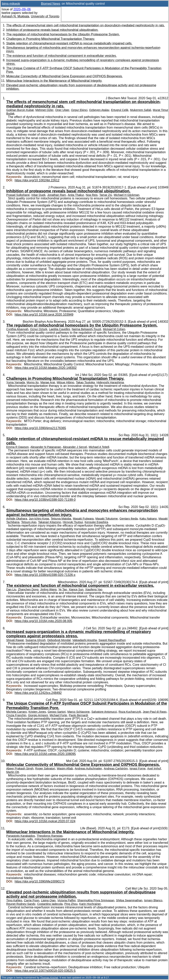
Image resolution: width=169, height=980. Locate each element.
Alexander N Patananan (46, 447)
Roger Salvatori (45, 768)
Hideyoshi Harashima (110, 382)
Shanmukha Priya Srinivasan (96, 900)
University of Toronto (45, 16)
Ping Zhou (71, 904)
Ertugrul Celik (120, 110)
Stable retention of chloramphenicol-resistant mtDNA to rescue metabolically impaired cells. (69, 43)
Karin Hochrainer (90, 904)
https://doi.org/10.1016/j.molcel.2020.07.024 (45, 821)
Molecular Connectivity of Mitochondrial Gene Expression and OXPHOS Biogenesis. (65, 76)
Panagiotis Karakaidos (21, 836)
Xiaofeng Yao (94, 589)
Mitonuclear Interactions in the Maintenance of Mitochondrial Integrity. (54, 81)
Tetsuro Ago (29, 522)
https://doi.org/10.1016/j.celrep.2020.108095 (45, 754)
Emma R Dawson (17, 447)
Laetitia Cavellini (59, 329)
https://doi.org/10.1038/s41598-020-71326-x (45, 575)
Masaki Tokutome (107, 519)
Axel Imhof (154, 768)
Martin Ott (13, 772)
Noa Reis (92, 195)
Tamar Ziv (106, 195)
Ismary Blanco (153, 900)
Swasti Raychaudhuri (112, 640)
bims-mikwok (11, 4)
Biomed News (51, 4)
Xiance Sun (76, 589)
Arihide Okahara (17, 519)
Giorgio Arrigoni (38, 715)
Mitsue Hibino (65, 382)
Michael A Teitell (99, 447)
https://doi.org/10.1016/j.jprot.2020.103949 (44, 315)
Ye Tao (63, 589)
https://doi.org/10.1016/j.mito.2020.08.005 (43, 621)
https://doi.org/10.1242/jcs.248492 (38, 693)
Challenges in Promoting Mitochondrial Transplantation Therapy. (51, 39)
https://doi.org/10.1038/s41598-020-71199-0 (45, 500)
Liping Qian (48, 900)
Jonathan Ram (57, 195)
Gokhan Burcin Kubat (20, 110)
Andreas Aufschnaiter (88, 768)
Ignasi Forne (138, 768)
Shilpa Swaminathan (129, 900)
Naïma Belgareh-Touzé (86, 329)
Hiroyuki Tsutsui (73, 522)
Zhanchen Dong (28, 589)
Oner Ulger (62, 110)
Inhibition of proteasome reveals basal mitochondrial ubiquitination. (52, 30)
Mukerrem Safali (141, 110)
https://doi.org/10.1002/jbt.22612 (37, 180)
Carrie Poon (32, 900)
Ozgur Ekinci (79, 110)
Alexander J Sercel (75, 447)
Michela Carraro (17, 712)
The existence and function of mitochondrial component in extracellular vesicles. (62, 56)
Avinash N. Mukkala (15, 16)
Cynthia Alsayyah (17, 329)
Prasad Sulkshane (18, 195)
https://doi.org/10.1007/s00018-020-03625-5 (45, 971)
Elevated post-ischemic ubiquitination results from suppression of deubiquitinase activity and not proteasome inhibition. (81, 894)
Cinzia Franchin (16, 715)
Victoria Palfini (66, 900)
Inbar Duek (38, 195)
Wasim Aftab (65, 768)
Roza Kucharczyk (130, 712)
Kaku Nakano (148, 519)
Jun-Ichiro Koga (39, 519)
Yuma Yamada (16, 382)
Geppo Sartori (57, 712)
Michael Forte (58, 715)
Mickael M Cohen (114, 329)
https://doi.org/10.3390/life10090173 (40, 881)
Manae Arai (48, 382)
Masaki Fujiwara (83, 519)
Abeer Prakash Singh (20, 768)
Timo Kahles (14, 900)
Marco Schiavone (79, 712)
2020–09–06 (22, 9)
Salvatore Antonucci (104, 712)
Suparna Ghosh (35, 640)
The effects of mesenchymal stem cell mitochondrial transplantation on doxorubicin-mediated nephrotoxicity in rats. (86, 25)
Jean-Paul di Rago (155, 712)
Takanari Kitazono (50, 522)
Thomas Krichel (49, 978)
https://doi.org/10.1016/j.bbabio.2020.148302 (46, 368)
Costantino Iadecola (50, 904)
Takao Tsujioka (85, 382)
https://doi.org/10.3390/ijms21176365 (40, 428)
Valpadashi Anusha (84, 640)
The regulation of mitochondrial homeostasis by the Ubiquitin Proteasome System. (63, 34)
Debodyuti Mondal (59, 640)
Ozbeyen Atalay (99, 110)
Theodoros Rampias (50, 836)
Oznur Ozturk (39, 329)
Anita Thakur (76, 195)
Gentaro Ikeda (129, 519)
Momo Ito (33, 382)
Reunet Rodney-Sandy (21, 904)
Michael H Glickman (127, 195)
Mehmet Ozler (44, 110)
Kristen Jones (37, 712)
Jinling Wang (48, 589)
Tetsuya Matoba (61, 519)
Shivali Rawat (15, 640)
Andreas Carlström (116, 768)
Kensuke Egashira (96, 522)
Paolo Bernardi (78, 715)
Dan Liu (11, 589)
